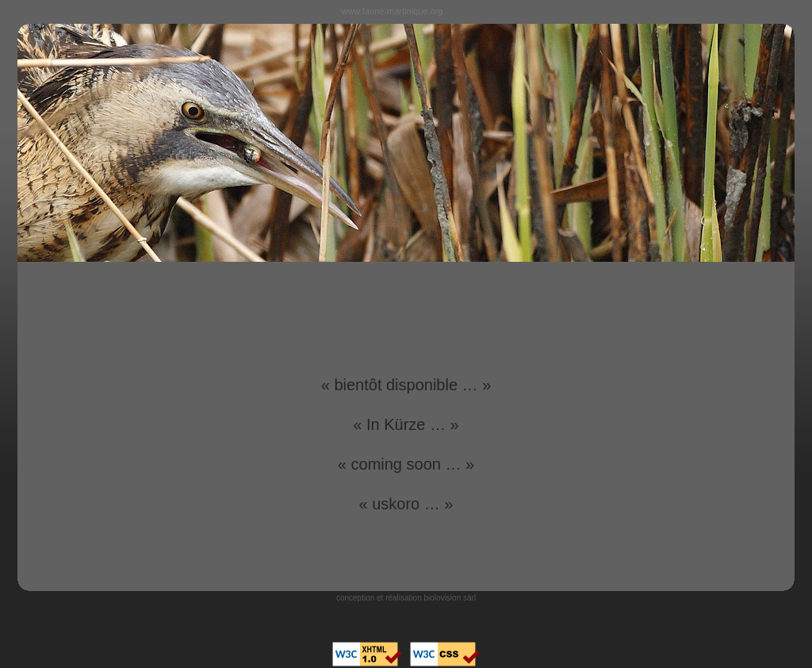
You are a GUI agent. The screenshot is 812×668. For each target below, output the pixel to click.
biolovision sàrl (450, 598)
